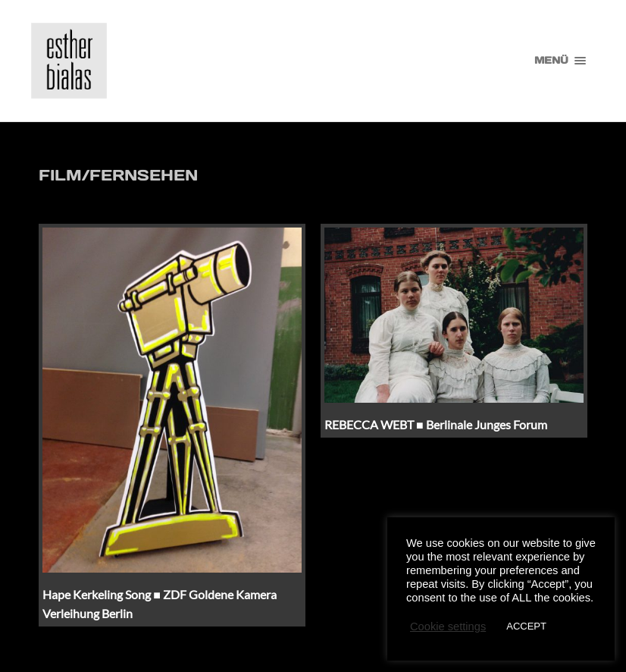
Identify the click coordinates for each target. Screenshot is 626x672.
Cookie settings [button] (448, 626)
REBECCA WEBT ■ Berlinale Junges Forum (436, 424)
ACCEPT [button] (526, 626)
